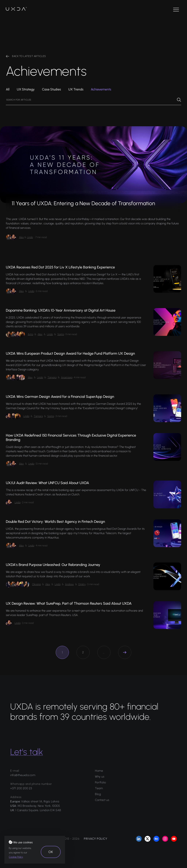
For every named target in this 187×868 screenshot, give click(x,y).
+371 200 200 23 (21, 788)
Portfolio (101, 782)
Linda (30, 237)
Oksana (36, 584)
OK (51, 852)
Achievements (101, 89)
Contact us (102, 800)
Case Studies (51, 89)
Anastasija (67, 377)
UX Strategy (26, 89)
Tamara (52, 377)
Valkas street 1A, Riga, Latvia (40, 801)
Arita (30, 334)
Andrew (69, 584)
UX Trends (76, 89)
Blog (98, 794)
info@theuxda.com (23, 775)
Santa (61, 334)
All (8, 89)
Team (99, 788)
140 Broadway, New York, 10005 (39, 806)
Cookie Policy (16, 857)
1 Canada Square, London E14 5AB (38, 810)
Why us (100, 777)
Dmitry (82, 584)
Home (99, 771)
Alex (21, 237)
